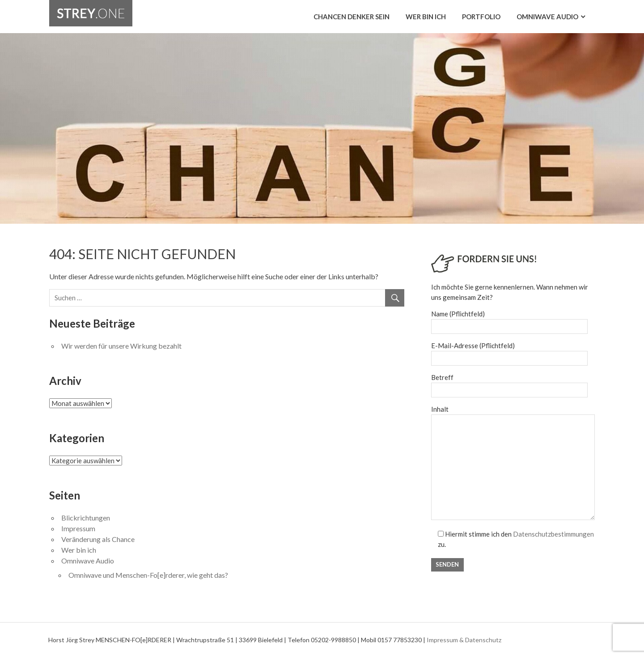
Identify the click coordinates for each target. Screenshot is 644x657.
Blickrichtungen (86, 518)
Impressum (78, 528)
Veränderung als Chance (98, 539)
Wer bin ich (426, 17)
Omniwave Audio (547, 17)
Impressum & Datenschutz (464, 640)
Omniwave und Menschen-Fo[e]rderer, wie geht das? (148, 575)
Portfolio (481, 17)
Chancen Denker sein (352, 17)
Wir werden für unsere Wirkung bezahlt (121, 346)
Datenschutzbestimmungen (553, 534)
